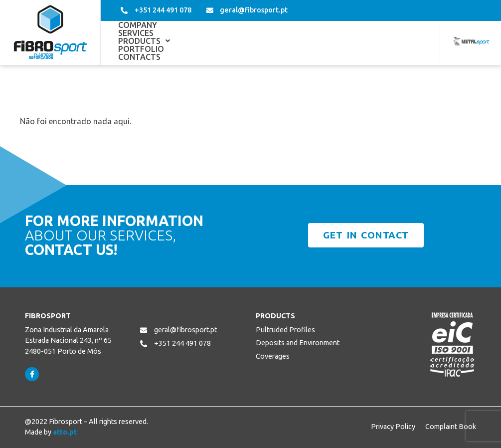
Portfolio (312, 41)
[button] (248, 41)
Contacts (371, 41)
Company (138, 41)
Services (190, 41)
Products (248, 41)
